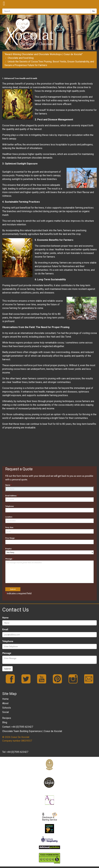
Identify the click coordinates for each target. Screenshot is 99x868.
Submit (7, 669)
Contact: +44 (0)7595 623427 (18, 727)
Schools (7, 708)
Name (5, 618)
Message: (9, 559)
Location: (9, 517)
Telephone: (10, 506)
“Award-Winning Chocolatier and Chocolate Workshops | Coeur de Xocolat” (44, 54)
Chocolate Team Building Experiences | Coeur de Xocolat (32, 731)
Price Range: (10, 538)
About (5, 703)
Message (7, 653)
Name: (8, 485)
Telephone (8, 641)
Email (5, 629)
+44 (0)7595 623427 (17, 752)
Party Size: (9, 527)
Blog (5, 722)
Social (6, 712)
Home (5, 699)
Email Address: (12, 496)
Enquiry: (9, 549)
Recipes (7, 718)
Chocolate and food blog (21, 58)
